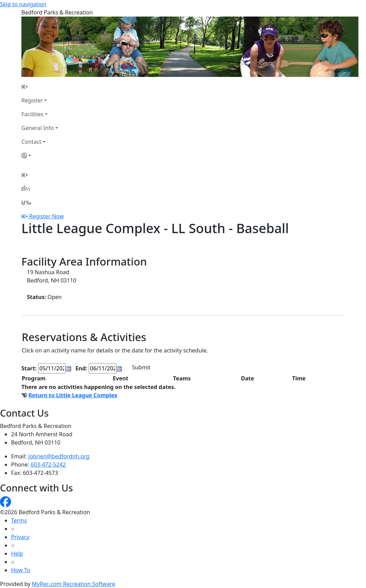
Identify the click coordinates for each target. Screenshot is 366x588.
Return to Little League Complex (73, 395)
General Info (38, 128)
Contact (31, 142)
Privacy (20, 537)
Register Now (46, 216)
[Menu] (26, 202)
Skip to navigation (23, 4)
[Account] (40, 156)
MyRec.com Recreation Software (73, 584)
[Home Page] (40, 87)
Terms (19, 520)
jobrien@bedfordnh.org (59, 456)
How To (21, 570)
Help (17, 554)
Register (32, 100)
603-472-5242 (48, 465)
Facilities (32, 114)
